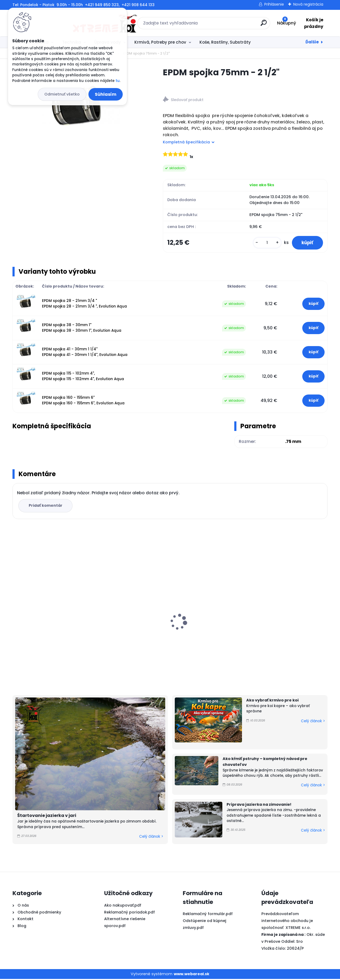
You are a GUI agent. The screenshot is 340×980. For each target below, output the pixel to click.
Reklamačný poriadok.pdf (129, 913)
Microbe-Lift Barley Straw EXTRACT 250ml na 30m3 (282, 622)
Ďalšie (312, 42)
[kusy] (265, 243)
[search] (228, 25)
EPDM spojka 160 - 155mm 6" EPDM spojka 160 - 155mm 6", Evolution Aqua (83, 401)
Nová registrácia (308, 4)
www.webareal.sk (192, 975)
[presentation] (16, 614)
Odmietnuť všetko (62, 94)
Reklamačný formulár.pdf (208, 915)
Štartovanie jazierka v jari (47, 817)
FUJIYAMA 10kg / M (35, 630)
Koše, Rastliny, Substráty (225, 42)
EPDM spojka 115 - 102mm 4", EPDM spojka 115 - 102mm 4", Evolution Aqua (83, 377)
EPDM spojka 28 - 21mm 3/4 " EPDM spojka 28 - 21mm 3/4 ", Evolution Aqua (84, 304)
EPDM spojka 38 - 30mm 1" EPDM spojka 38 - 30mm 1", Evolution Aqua (82, 329)
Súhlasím (106, 94)
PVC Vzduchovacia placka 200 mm (207, 622)
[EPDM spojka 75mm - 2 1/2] (79, 108)
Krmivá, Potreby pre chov (160, 42)
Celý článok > (151, 838)
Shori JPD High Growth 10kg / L (127, 620)
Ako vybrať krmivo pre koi (272, 701)
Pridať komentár (46, 506)
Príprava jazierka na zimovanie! (259, 805)
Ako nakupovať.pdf (123, 906)
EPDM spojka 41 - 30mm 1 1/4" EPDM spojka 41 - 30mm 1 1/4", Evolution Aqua (85, 353)
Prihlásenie (274, 4)
